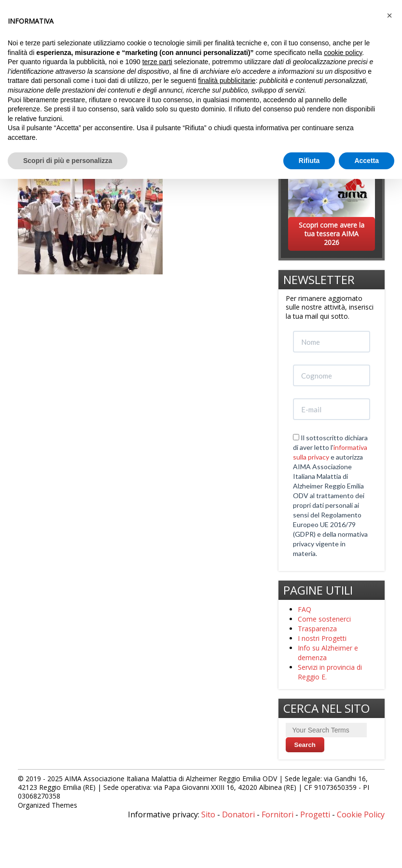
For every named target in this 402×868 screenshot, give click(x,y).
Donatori (238, 814)
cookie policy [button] (343, 53)
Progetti (315, 814)
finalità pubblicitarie (227, 81)
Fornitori (277, 814)
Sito (208, 814)
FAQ (305, 609)
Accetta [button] (367, 161)
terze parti (157, 62)
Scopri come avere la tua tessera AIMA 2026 (332, 234)
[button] (389, 15)
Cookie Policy (361, 814)
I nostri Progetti (322, 638)
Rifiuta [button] (309, 161)
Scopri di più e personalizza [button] (68, 161)
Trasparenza (317, 629)
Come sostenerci (324, 619)
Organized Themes (48, 805)
